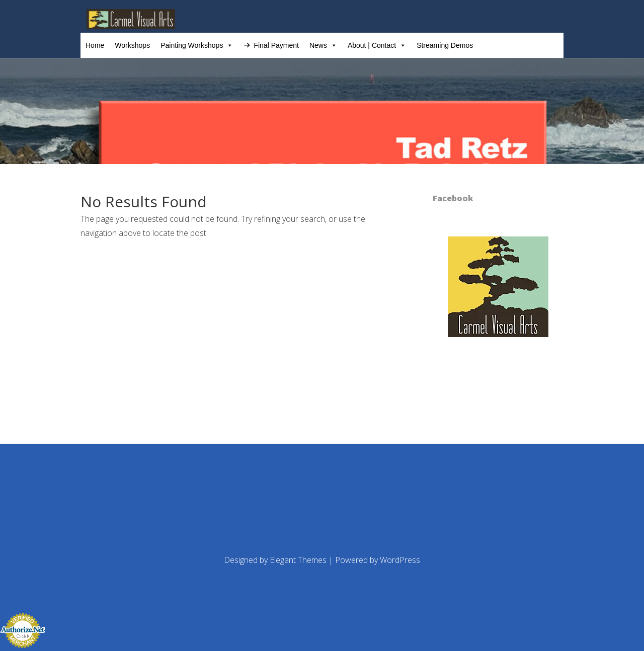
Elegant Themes (298, 560)
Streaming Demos (445, 45)
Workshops (132, 45)
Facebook (453, 198)
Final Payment (276, 45)
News (323, 45)
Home (95, 45)
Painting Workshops (197, 45)
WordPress (400, 560)
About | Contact (377, 45)
